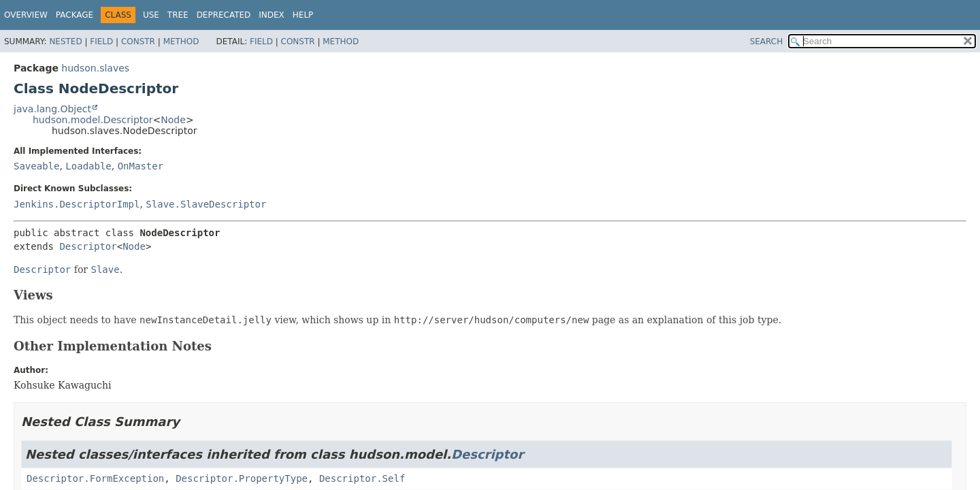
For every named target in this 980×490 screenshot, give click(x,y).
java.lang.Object (52, 109)
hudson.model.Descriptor (93, 120)
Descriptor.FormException (95, 478)
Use (151, 15)
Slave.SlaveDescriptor (206, 204)
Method (181, 42)
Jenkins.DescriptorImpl (77, 204)
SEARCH (767, 42)
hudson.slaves (95, 68)
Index (272, 15)
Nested (65, 42)
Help (303, 15)
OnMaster (141, 166)
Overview (26, 15)
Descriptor (88, 246)
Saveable (36, 166)
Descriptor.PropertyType (242, 478)
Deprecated (224, 15)
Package (75, 15)
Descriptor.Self (362, 478)
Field (101, 42)
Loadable (88, 166)
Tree (178, 15)
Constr (138, 42)
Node (173, 120)
